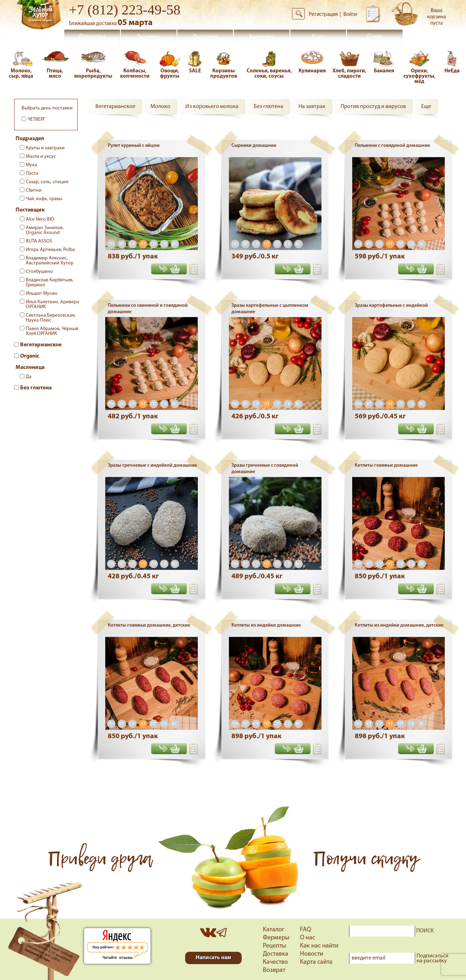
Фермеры (92, 37)
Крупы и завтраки (45, 148)
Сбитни (34, 190)
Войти (350, 15)
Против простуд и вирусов (373, 107)
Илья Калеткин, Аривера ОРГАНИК (52, 304)
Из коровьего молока (212, 107)
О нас (375, 37)
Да (29, 377)
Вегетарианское (41, 345)
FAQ (305, 930)
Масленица (30, 367)
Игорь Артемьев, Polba (50, 250)
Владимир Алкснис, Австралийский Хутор (50, 261)
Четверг (36, 119)
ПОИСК (425, 931)
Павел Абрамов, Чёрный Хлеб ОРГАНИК (52, 331)
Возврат (274, 970)
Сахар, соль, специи (47, 182)
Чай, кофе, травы (44, 199)
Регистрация (323, 15)
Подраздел (30, 139)
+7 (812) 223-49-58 (125, 10)
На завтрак (312, 107)
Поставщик (30, 210)
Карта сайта (316, 962)
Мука (31, 165)
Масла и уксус (41, 157)
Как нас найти (319, 946)
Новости (312, 954)
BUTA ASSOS (39, 241)
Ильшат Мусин (42, 294)
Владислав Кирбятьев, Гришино (50, 283)
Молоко (160, 107)
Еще (426, 107)
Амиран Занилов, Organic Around (45, 230)
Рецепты (149, 37)
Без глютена (36, 388)
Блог (318, 37)
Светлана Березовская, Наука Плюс (51, 318)
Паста (32, 174)
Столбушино (39, 272)
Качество (262, 37)
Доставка (205, 37)
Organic (30, 356)
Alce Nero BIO (40, 219)
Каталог (274, 930)
